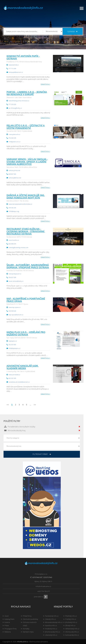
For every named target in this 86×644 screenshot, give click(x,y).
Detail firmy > (45, 84)
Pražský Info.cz (71, 619)
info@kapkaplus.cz (15, 348)
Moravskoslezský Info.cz (54, 622)
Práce (7, 625)
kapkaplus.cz (13, 341)
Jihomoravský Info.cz (53, 632)
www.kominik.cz (14, 65)
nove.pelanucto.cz (15, 134)
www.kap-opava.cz (15, 307)
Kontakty (26, 629)
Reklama (8, 632)
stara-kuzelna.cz (14, 240)
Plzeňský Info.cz (71, 616)
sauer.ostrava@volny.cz (16, 281)
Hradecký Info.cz (51, 629)
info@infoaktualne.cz (43, 586)
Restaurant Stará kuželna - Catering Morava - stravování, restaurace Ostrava (26, 231)
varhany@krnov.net (15, 178)
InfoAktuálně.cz (23, 642)
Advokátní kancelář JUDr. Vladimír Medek (23, 367)
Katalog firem (9, 619)
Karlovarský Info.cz (72, 635)
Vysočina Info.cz (51, 625)
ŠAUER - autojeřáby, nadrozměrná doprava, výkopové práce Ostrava (28, 266)
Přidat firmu (27, 616)
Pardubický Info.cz (52, 616)
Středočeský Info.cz (72, 629)
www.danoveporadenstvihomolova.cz (20, 204)
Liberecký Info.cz (51, 635)
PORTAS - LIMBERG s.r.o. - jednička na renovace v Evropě (27, 93)
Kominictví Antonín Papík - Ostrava (23, 57)
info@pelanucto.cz (15, 142)
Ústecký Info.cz (50, 619)
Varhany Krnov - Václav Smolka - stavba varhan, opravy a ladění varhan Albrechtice (27, 162)
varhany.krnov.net (15, 170)
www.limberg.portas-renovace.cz (19, 101)
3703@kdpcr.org (14, 211)
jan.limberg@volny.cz (15, 108)
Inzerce (7, 622)
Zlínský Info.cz (70, 625)
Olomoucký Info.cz (72, 632)
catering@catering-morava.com (19, 247)
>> (35, 405)
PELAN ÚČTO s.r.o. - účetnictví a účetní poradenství (26, 127)
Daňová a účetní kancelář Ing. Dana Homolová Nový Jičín (26, 196)
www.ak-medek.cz (14, 375)
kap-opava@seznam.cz (16, 315)
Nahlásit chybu (28, 632)
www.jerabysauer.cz (15, 274)
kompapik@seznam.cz (16, 72)
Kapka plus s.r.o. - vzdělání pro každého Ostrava (26, 333)
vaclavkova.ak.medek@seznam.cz (19, 382)
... (30, 405)
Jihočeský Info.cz (71, 622)
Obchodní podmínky (30, 619)
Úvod (7, 616)
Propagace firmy (11, 629)
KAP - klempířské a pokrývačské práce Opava (26, 300)
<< (8, 405)
